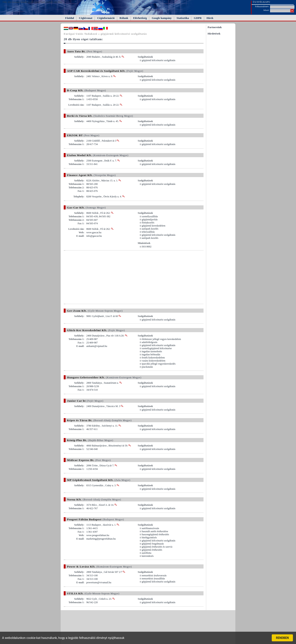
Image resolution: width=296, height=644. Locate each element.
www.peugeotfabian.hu (98, 535)
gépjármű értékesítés (152, 550)
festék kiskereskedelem (153, 358)
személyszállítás (150, 216)
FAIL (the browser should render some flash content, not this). (33, 2)
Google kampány (162, 18)
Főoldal (70, 18)
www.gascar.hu (94, 232)
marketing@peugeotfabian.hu (101, 539)
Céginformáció (106, 18)
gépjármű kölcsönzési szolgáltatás (159, 60)
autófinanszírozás (150, 528)
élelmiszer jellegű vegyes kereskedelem (161, 339)
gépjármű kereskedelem (154, 226)
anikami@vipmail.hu (97, 346)
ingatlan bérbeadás (151, 355)
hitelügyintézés (149, 538)
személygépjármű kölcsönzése (157, 348)
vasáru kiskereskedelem (154, 361)
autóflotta (147, 553)
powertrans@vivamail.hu (99, 582)
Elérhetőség (140, 18)
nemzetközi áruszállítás (153, 579)
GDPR (198, 18)
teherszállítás (148, 232)
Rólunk (124, 18)
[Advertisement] (98, 277)
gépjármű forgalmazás (153, 544)
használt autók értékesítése (155, 531)
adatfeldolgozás (150, 342)
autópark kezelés (150, 229)
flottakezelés (148, 223)
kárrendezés (148, 556)
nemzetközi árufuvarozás (154, 575)
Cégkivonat (86, 18)
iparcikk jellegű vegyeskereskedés (159, 364)
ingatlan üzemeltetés (152, 351)
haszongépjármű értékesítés (155, 534)
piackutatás (147, 367)
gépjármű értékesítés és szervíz (157, 547)
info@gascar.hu (94, 236)
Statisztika (183, 18)
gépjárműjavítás (150, 220)
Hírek (210, 18)
